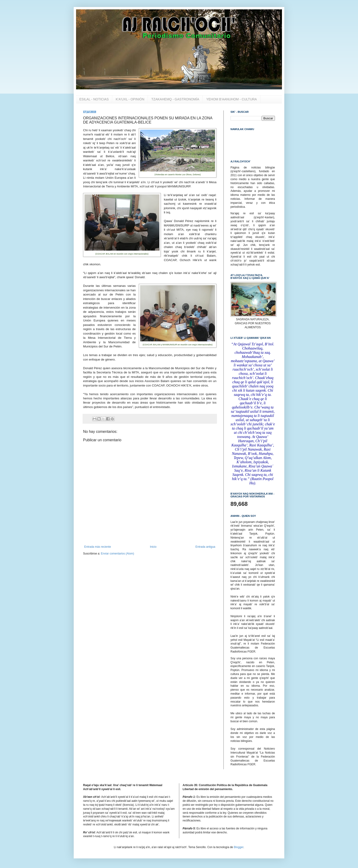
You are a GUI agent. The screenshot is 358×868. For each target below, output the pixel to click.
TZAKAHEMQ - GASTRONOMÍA (175, 99)
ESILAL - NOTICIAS (94, 99)
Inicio (153, 547)
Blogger (239, 847)
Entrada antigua (205, 547)
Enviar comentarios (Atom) (117, 554)
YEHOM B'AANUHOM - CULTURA (231, 99)
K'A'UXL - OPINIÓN (130, 99)
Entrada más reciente (98, 547)
